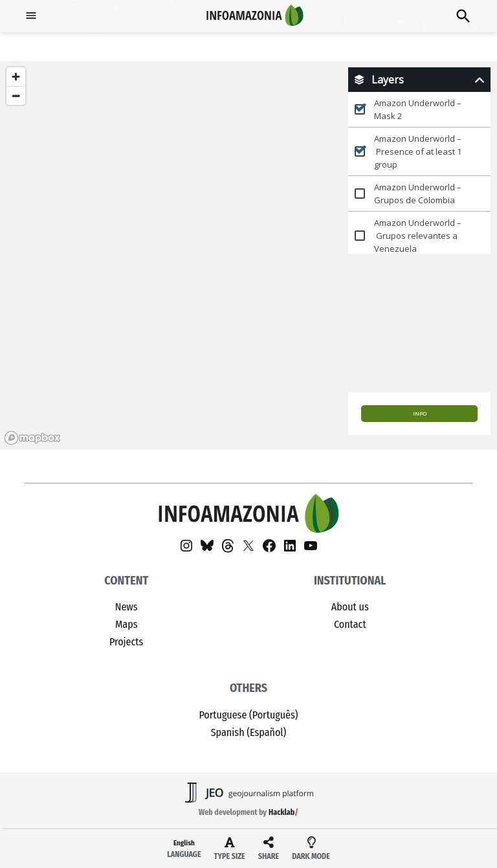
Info (420, 413)
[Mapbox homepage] (32, 438)
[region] (248, 255)
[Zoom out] (16, 95)
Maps (127, 624)
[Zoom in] (16, 77)
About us (350, 607)
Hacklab (282, 812)
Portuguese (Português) (248, 715)
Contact (350, 624)
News (127, 607)
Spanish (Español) (249, 732)
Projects (126, 642)
